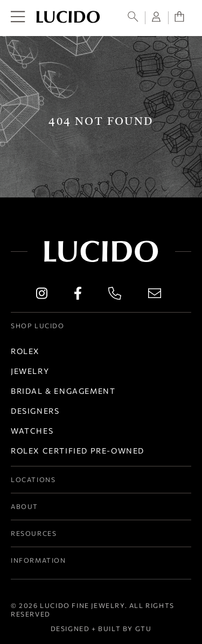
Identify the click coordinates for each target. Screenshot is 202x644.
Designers (35, 411)
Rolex (25, 351)
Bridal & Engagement (63, 391)
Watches (32, 431)
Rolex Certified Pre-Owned (78, 451)
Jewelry (30, 371)
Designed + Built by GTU (101, 628)
